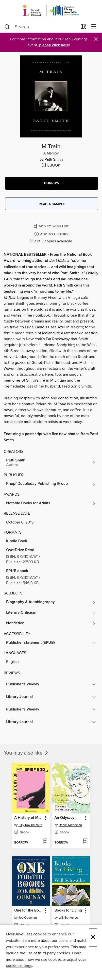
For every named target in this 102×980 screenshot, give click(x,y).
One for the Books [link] (29, 911)
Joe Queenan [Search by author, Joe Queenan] (28, 918)
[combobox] (41, 27)
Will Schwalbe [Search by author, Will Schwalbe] (68, 918)
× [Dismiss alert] (96, 40)
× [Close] (93, 938)
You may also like (26, 753)
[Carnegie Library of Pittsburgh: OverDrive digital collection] (51, 10)
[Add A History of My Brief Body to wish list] (45, 842)
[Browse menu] (94, 27)
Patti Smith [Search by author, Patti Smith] (54, 160)
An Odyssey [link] (64, 818)
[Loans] (84, 28)
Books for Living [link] (68, 911)
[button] (52, 183)
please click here (54, 45)
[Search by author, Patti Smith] (51, 463)
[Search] (7, 27)
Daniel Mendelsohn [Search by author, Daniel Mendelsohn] (72, 825)
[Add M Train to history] (52, 234)
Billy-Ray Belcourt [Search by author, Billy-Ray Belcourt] (30, 825)
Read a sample (52, 204)
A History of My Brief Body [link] (29, 818)
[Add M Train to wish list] (51, 226)
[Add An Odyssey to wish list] (85, 842)
